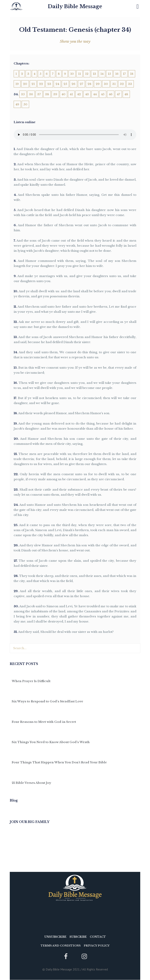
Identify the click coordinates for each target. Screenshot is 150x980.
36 (31, 94)
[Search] (135, 648)
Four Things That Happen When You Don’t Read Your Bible (59, 762)
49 (17, 104)
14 (102, 74)
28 (89, 84)
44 (95, 94)
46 (111, 94)
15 (109, 74)
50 (25, 104)
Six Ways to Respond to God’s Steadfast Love (47, 701)
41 (71, 94)
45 (103, 94)
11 (79, 74)
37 (39, 94)
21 (33, 84)
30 (106, 84)
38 (47, 94)
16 (117, 74)
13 (94, 74)
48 (126, 94)
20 (25, 84)
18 (132, 74)
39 (55, 94)
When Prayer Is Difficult (31, 681)
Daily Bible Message (75, 6)
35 (23, 94)
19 (17, 84)
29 (98, 84)
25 (65, 84)
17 (124, 74)
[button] (138, 7)
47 (118, 94)
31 (114, 84)
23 (49, 84)
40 (63, 94)
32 (122, 84)
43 (87, 94)
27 (81, 84)
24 (57, 84)
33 (130, 84)
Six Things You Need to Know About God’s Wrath (51, 742)
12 (87, 74)
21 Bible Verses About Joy (31, 783)
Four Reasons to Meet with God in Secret (44, 722)
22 (41, 84)
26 (73, 84)
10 (72, 74)
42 (79, 94)
